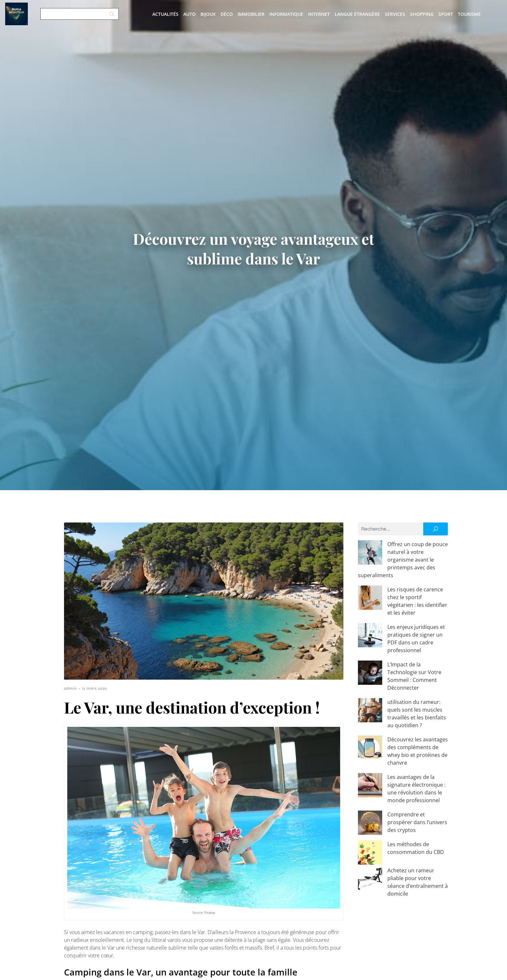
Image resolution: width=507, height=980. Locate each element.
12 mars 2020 (94, 688)
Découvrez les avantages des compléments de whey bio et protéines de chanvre (396, 701)
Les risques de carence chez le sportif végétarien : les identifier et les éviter (400, 582)
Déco (227, 14)
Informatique (286, 14)
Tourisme (469, 14)
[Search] (80, 14)
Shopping (422, 14)
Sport (446, 14)
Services (395, 14)
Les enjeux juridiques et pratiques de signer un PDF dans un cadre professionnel (402, 611)
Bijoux (208, 14)
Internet (319, 14)
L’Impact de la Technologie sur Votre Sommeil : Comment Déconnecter (397, 641)
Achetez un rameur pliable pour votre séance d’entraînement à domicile (399, 804)
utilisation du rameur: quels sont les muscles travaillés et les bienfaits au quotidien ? (402, 671)
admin (70, 688)
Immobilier (251, 14)
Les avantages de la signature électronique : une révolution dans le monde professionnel (403, 730)
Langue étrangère (357, 14)
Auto (189, 14)
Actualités (165, 14)
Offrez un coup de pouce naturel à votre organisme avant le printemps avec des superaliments (402, 552)
